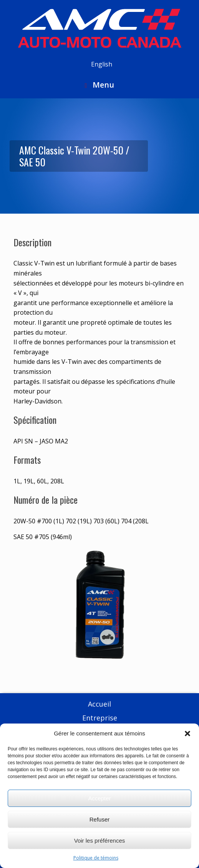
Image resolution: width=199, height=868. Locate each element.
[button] (187, 734)
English (102, 64)
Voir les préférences (100, 841)
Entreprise (100, 718)
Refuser (100, 819)
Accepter (99, 798)
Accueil (99, 704)
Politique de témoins (96, 858)
